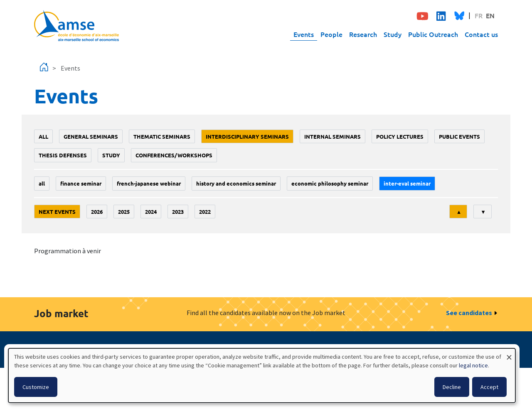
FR (479, 15)
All (43, 136)
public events (459, 136)
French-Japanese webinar (149, 183)
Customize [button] (36, 387)
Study (393, 34)
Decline (452, 387)
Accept (489, 387)
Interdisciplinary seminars (247, 136)
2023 (178, 212)
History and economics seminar (236, 183)
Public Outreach (433, 34)
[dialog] (262, 376)
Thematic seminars (162, 136)
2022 (205, 212)
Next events (57, 212)
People (331, 34)
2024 (151, 212)
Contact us (481, 34)
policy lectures (400, 136)
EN (490, 15)
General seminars (91, 136)
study (111, 155)
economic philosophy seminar (330, 183)
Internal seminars (332, 136)
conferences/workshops (174, 155)
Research (363, 34)
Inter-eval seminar (407, 183)
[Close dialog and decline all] (509, 354)
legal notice (473, 365)
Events (304, 34)
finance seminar (81, 183)
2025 (124, 212)
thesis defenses (63, 155)
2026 (97, 212)
